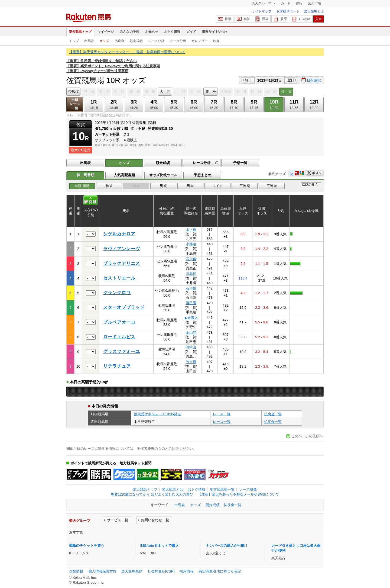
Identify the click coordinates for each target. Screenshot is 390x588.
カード (286, 3)
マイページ (106, 32)
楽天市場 (314, 3)
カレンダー (200, 41)
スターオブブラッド (124, 307)
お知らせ (152, 32)
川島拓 (191, 274)
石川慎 (191, 288)
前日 (248, 80)
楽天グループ (262, 3)
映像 (216, 41)
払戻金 (119, 41)
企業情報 (76, 571)
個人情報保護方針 (102, 571)
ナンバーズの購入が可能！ (227, 546)
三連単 (272, 186)
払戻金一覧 (273, 414)
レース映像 (248, 489)
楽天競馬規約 (132, 571)
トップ (74, 41)
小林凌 (191, 244)
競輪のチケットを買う (87, 546)
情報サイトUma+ (215, 32)
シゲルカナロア (119, 234)
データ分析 (178, 41)
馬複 (163, 186)
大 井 (165, 91)
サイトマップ (262, 11)
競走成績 (136, 41)
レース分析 (156, 41)
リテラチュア (117, 366)
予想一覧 (240, 163)
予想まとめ (202, 175)
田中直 (191, 347)
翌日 (291, 80)
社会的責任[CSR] (161, 571)
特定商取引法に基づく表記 (220, 571)
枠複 (109, 186)
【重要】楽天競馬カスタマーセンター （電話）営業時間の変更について (127, 52)
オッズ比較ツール (163, 175)
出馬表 (89, 41)
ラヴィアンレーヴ (122, 249)
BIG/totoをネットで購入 (160, 546)
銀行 (299, 3)
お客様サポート (288, 11)
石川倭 (191, 259)
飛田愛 (191, 303)
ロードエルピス (119, 337)
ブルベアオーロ (119, 322)
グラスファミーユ (122, 351)
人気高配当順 (124, 175)
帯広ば (74, 91)
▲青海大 (191, 318)
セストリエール (119, 278)
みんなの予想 (129, 32)
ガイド (191, 32)
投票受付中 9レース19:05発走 (157, 414)
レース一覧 (222, 414)
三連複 (245, 186)
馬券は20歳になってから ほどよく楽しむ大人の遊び (152, 494)
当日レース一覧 (75, 104)
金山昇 (191, 332)
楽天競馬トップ (80, 32)
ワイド (218, 186)
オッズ (104, 41)
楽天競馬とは (314, 11)
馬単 (190, 186)
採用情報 (187, 571)
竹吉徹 (191, 362)
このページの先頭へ (307, 436)
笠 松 (211, 91)
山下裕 (191, 229)
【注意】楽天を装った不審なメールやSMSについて (238, 494)
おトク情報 (172, 32)
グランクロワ (117, 293)
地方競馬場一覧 (222, 489)
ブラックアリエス (122, 263)
